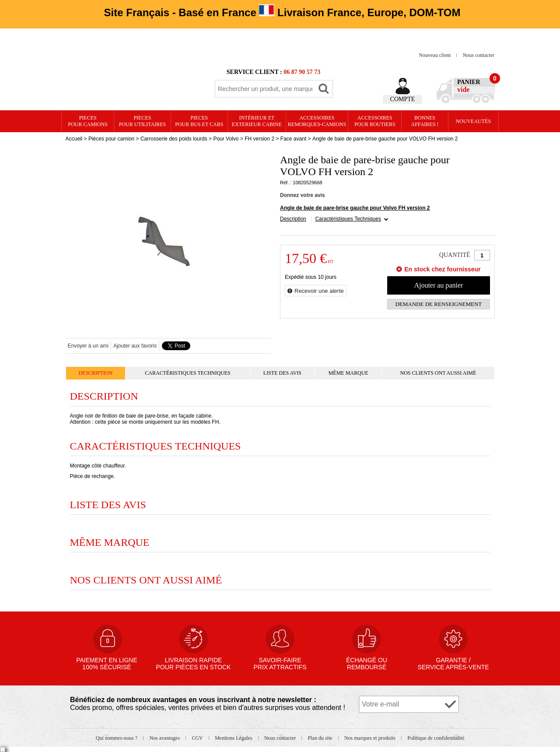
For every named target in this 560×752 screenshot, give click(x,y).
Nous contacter (479, 55)
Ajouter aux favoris (135, 346)
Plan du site (321, 738)
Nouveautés (473, 121)
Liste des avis (282, 373)
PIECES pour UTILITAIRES (142, 121)
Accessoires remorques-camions (317, 121)
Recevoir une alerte (319, 291)
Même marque (348, 373)
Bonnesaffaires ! (425, 121)
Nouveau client (435, 55)
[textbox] (265, 89)
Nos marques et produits (371, 738)
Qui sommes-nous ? (117, 738)
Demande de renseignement (438, 304)
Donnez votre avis (303, 195)
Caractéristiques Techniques (348, 219)
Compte (403, 99)
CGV (198, 738)
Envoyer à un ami (88, 346)
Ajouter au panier (438, 285)
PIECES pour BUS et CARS (199, 121)
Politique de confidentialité (436, 738)
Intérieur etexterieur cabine (257, 121)
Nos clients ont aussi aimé (438, 373)
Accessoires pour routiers (375, 121)
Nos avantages (165, 738)
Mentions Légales (234, 738)
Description (293, 219)
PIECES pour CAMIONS (88, 121)
